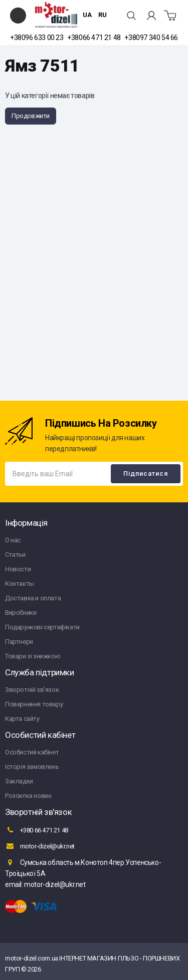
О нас (13, 540)
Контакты (20, 584)
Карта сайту (22, 719)
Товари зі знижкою (33, 656)
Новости (18, 569)
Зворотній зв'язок (32, 690)
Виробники (21, 613)
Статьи (15, 555)
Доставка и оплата (33, 598)
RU (103, 15)
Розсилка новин (28, 796)
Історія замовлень (32, 767)
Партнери (19, 642)
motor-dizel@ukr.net (40, 846)
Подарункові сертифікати (42, 627)
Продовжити (31, 116)
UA (87, 15)
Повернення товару (34, 704)
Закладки (19, 781)
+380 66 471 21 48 (37, 830)
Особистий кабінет (32, 752)
